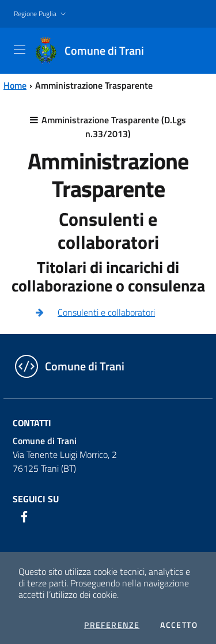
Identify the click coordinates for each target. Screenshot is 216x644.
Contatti (32, 423)
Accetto (179, 625)
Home (15, 85)
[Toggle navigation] (20, 50)
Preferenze (112, 625)
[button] (41, 14)
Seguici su (36, 499)
